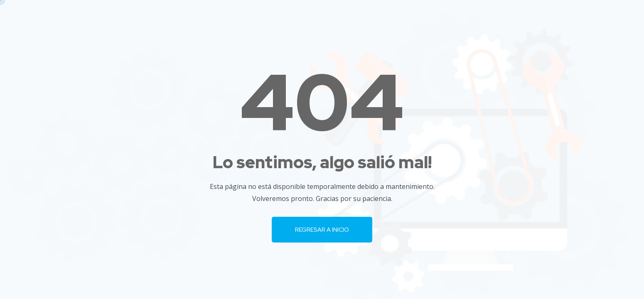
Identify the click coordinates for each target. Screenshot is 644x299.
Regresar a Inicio (322, 230)
